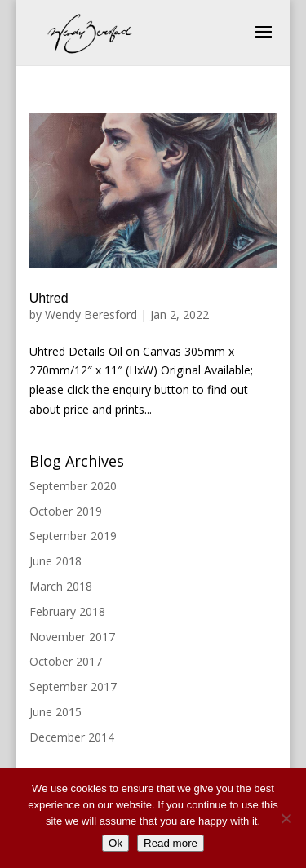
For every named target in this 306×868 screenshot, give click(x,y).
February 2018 (67, 611)
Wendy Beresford (91, 314)
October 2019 (66, 511)
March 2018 (61, 586)
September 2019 (73, 536)
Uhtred (49, 298)
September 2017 (73, 686)
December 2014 (72, 737)
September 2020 (73, 486)
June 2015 (55, 712)
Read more (171, 843)
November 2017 (72, 637)
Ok (115, 843)
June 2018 (55, 561)
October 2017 (66, 661)
